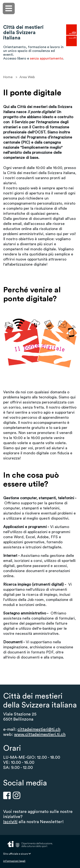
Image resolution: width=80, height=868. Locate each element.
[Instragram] (17, 795)
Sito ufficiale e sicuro (17, 854)
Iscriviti (10, 822)
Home (8, 77)
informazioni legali (14, 861)
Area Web (27, 77)
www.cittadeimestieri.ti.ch (40, 735)
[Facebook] (7, 795)
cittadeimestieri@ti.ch (39, 729)
